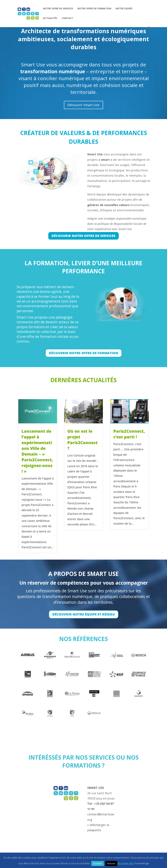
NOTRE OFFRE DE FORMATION (94, 9)
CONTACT (67, 18)
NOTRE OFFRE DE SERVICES (58, 9)
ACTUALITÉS (50, 18)
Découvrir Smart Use (84, 105)
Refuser (111, 863)
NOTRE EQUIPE (124, 9)
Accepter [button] (98, 863)
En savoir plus (126, 863)
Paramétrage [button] (142, 863)
